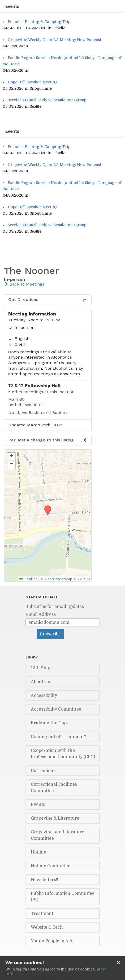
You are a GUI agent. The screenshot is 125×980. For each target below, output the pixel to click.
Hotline (38, 852)
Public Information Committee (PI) (63, 897)
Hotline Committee (51, 866)
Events (38, 805)
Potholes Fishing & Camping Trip (39, 22)
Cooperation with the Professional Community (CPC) (63, 754)
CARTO (84, 579)
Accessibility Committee (56, 709)
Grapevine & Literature (55, 818)
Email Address (41, 615)
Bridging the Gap (49, 723)
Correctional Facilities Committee (54, 788)
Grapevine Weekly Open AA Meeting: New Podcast (54, 40)
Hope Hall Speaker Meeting (33, 82)
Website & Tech (47, 927)
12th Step (40, 668)
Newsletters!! (44, 880)
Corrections (43, 771)
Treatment (42, 914)
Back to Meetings (24, 284)
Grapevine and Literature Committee (57, 835)
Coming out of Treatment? (58, 737)
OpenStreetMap (59, 579)
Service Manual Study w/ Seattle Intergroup (47, 100)
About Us (40, 682)
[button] (46, 507)
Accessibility (44, 696)
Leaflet (28, 579)
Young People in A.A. (52, 941)
